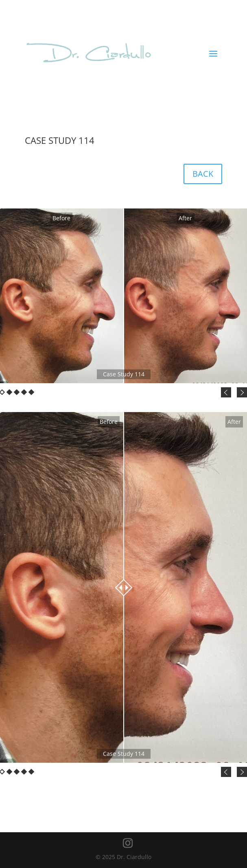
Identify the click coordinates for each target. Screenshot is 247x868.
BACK (203, 174)
